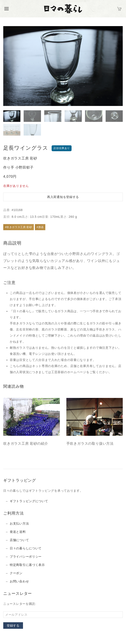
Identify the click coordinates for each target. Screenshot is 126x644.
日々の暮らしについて (26, 548)
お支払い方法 (19, 523)
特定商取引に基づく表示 (27, 565)
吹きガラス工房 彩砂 (20, 158)
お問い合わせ (19, 581)
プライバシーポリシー (26, 557)
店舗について (19, 540)
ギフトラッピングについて (29, 501)
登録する (13, 626)
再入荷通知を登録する (63, 197)
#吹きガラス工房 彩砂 (19, 227)
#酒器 (40, 227)
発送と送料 (18, 532)
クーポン (16, 573)
